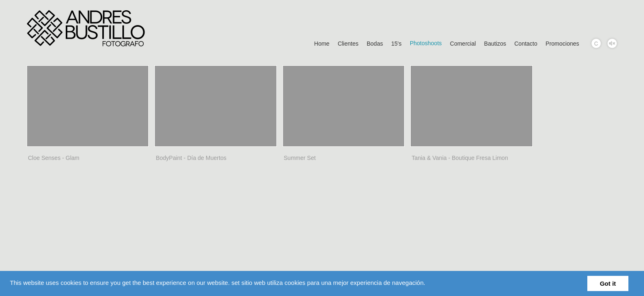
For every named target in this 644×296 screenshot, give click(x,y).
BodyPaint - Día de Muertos (191, 158)
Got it (608, 283)
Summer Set (300, 158)
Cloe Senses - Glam (54, 158)
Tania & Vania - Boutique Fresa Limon (460, 158)
